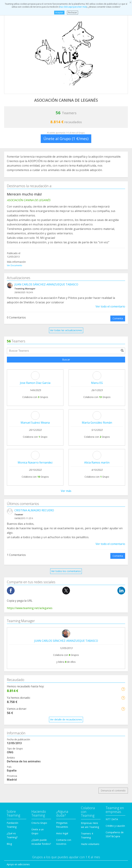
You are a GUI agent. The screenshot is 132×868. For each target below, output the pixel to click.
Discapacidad (14, 732)
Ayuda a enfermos (17, 712)
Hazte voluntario (90, 685)
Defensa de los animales (20, 725)
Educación (12, 738)
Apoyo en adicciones (18, 705)
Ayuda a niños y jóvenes (20, 751)
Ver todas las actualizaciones (66, 330)
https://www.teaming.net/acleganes (30, 449)
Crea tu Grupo (39, 664)
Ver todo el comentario (110, 306)
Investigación (14, 764)
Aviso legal (62, 675)
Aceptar (59, 12)
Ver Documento (15, 265)
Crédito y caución (115, 667)
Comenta (118, 318)
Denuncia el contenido (113, 632)
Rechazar (73, 12)
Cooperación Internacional (21, 719)
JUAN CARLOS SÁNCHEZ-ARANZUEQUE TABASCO (46, 284)
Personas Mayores (17, 771)
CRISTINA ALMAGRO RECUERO (34, 352)
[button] (123, 530)
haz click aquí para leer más (73, 7)
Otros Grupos (14, 777)
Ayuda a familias (16, 745)
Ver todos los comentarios (66, 412)
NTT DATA (112, 660)
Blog (9, 685)
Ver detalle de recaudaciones (66, 561)
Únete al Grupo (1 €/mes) (66, 139)
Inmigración (13, 758)
